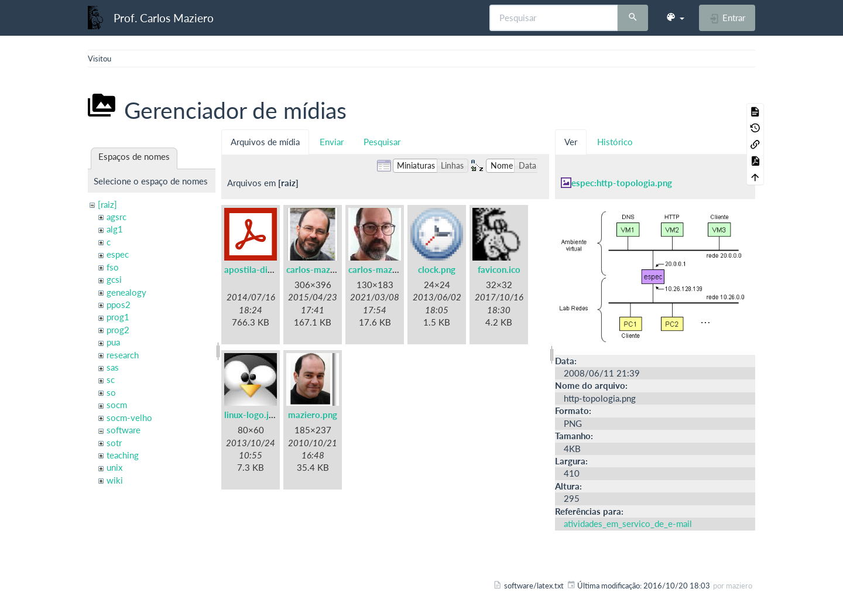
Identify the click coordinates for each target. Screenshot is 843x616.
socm (117, 405)
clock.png (437, 269)
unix (114, 467)
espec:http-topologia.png (622, 183)
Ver (571, 142)
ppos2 (119, 304)
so (111, 392)
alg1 (115, 229)
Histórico (615, 142)
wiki (115, 480)
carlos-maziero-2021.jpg (398, 269)
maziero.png (313, 415)
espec (118, 254)
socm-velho (129, 417)
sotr (114, 443)
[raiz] (107, 204)
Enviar (332, 142)
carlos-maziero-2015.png (337, 269)
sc (111, 379)
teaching (123, 455)
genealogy (126, 292)
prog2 (118, 330)
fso (113, 267)
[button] (675, 18)
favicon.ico (499, 269)
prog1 (118, 317)
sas (113, 367)
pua (113, 342)
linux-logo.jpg (251, 415)
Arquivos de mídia (265, 142)
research (123, 355)
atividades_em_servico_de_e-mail (628, 523)
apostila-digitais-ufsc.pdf (274, 269)
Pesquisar (382, 142)
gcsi (114, 279)
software (124, 430)
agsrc (116, 217)
